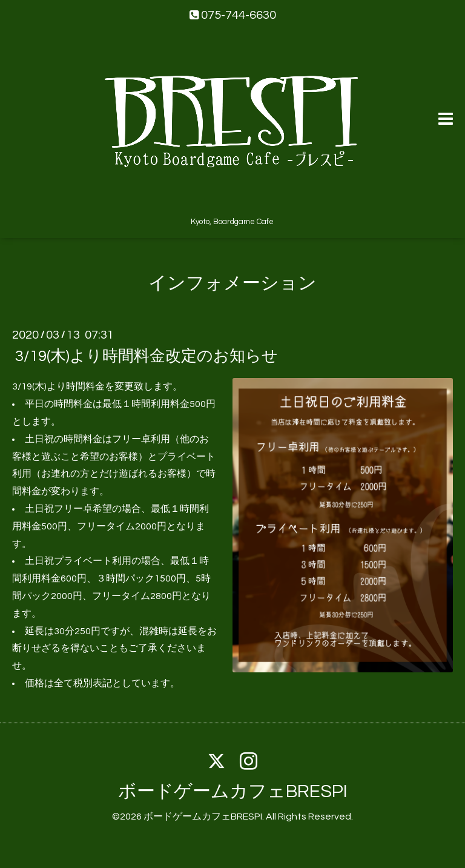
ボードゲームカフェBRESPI (233, 791)
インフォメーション (232, 283)
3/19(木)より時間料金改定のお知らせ (147, 356)
